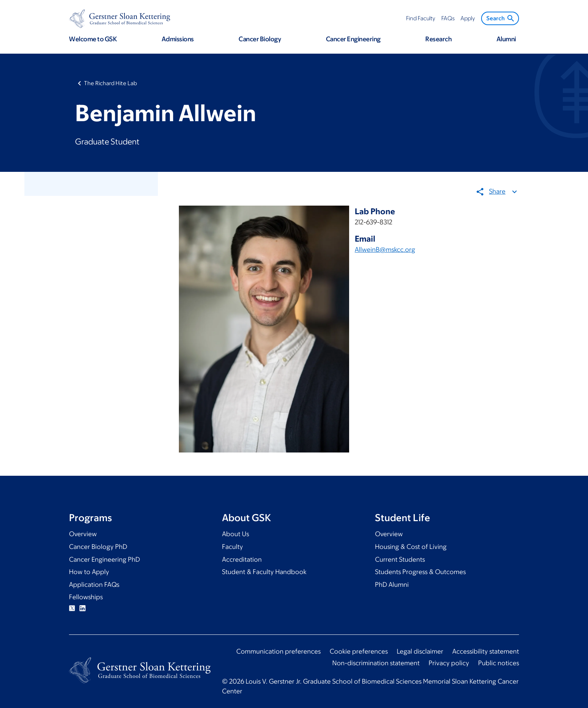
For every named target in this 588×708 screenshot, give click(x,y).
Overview (83, 534)
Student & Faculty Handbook (264, 572)
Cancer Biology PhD (98, 547)
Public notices (499, 663)
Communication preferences (278, 651)
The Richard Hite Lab (110, 83)
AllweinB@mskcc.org (385, 250)
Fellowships (86, 597)
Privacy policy (449, 663)
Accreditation (242, 559)
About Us (235, 534)
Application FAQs (94, 585)
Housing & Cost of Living (411, 547)
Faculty (232, 547)
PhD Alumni (392, 585)
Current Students (400, 559)
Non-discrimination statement (376, 663)
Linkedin (82, 608)
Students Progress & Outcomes (420, 572)
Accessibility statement (486, 651)
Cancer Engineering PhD (104, 559)
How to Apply (89, 572)
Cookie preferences (359, 651)
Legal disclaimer (420, 651)
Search (501, 18)
